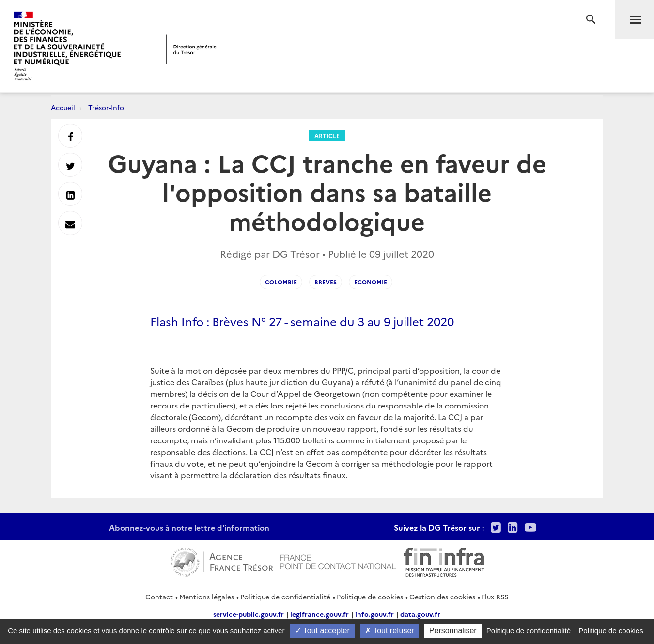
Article (327, 135)
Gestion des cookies (442, 597)
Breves (326, 282)
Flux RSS (495, 597)
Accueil (63, 107)
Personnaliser (453, 631)
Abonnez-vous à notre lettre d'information (189, 527)
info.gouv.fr (374, 614)
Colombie (281, 282)
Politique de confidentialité (285, 597)
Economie (371, 282)
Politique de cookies (370, 597)
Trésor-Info (106, 107)
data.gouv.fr (420, 614)
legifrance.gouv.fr (319, 614)
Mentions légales (207, 597)
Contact (159, 597)
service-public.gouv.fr (249, 614)
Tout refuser (389, 631)
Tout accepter (322, 631)
